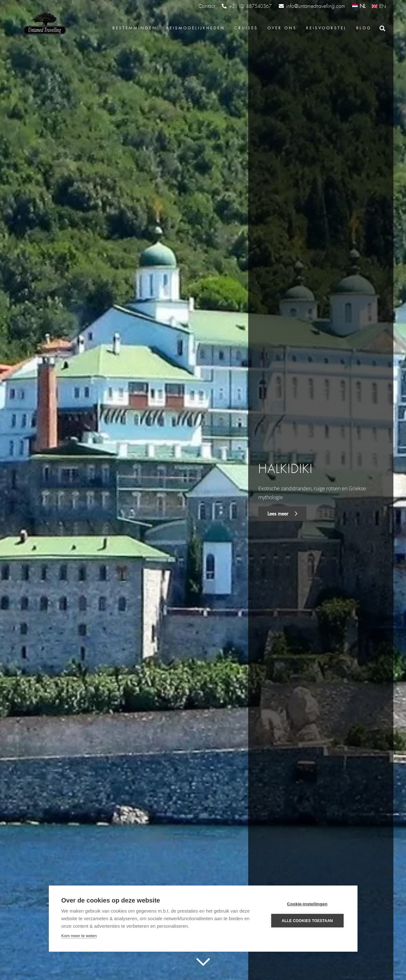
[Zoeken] (382, 28)
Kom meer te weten (79, 936)
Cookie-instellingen (307, 904)
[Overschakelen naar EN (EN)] (379, 6)
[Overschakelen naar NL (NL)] (359, 6)
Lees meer (282, 514)
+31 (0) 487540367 (247, 6)
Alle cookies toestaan (307, 921)
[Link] (44, 24)
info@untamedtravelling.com (312, 6)
